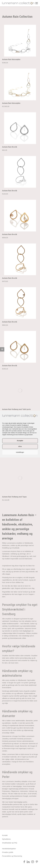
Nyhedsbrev (6, 749)
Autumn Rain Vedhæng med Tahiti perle (16, 379)
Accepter (20, 441)
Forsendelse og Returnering (12, 766)
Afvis (20, 446)
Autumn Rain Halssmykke (11, 59)
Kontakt (5, 745)
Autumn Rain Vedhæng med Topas (14, 407)
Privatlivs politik (8, 762)
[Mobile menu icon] (37, 3)
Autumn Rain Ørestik (10, 147)
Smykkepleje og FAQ (10, 753)
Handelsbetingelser (9, 758)
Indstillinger (20, 452)
